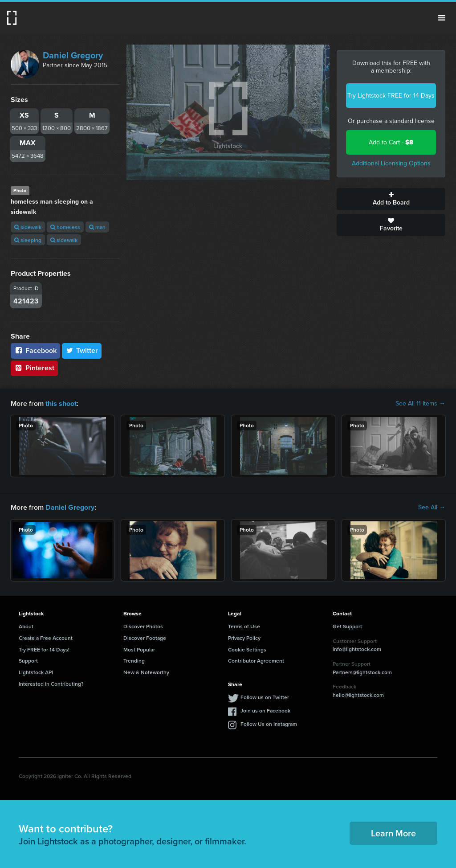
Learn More (393, 833)
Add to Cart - (391, 142)
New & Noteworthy (146, 672)
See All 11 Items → (420, 404)
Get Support (347, 626)
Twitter (82, 350)
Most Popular (139, 649)
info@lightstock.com (357, 649)
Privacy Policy (244, 638)
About (26, 626)
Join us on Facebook (265, 710)
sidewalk (28, 227)
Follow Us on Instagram (269, 724)
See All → (432, 508)
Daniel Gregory (73, 55)
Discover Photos (143, 626)
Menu (442, 18)
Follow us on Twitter (265, 697)
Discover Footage (145, 638)
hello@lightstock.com (358, 695)
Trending (134, 661)
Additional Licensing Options (391, 163)
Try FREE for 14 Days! (44, 649)
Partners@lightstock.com (362, 672)
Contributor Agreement (256, 661)
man (97, 227)
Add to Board (391, 199)
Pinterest (34, 368)
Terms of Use (244, 626)
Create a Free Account (46, 638)
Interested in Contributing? (51, 684)
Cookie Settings (247, 649)
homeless (65, 227)
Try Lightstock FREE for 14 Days (391, 96)
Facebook (35, 350)
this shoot (61, 403)
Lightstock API (36, 672)
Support (28, 661)
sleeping (28, 240)
